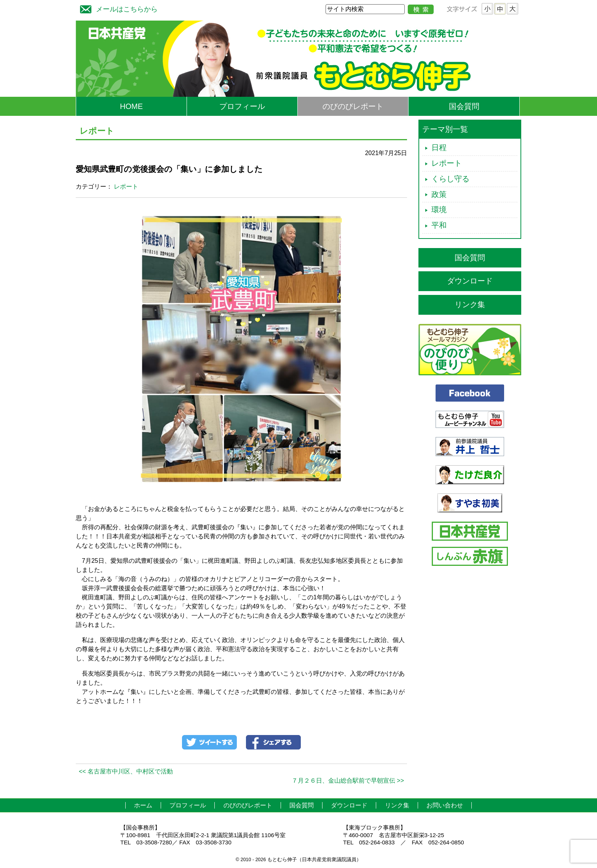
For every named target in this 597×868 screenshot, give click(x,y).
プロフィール (242, 106)
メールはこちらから (117, 8)
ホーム (143, 805)
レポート (126, 187)
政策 (439, 194)
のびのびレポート (353, 106)
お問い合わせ (445, 805)
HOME (131, 106)
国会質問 (464, 106)
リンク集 (470, 304)
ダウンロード (470, 281)
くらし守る (450, 179)
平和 (439, 225)
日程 (439, 147)
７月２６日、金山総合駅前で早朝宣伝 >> (348, 781)
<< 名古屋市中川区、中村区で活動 (126, 771)
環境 (439, 210)
